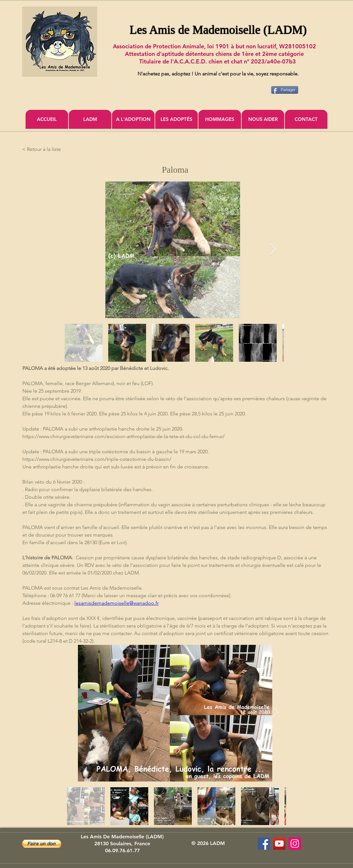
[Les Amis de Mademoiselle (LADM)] (264, 844)
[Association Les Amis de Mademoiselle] (279, 844)
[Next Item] (273, 250)
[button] (42, 844)
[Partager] (285, 90)
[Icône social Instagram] (295, 844)
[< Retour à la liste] (43, 149)
